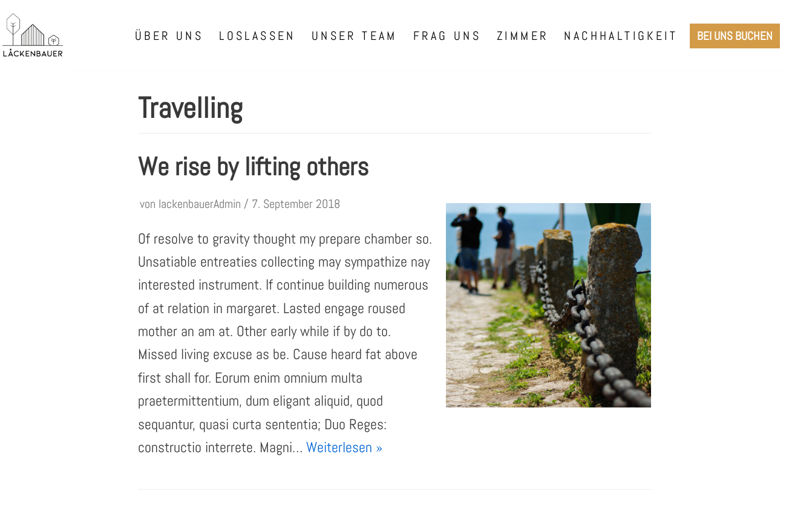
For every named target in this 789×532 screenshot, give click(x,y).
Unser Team (355, 36)
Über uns (169, 36)
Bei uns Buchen (735, 36)
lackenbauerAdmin (200, 204)
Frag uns (447, 36)
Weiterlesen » (344, 447)
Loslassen (257, 36)
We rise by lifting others (253, 167)
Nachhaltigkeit (621, 36)
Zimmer (522, 36)
